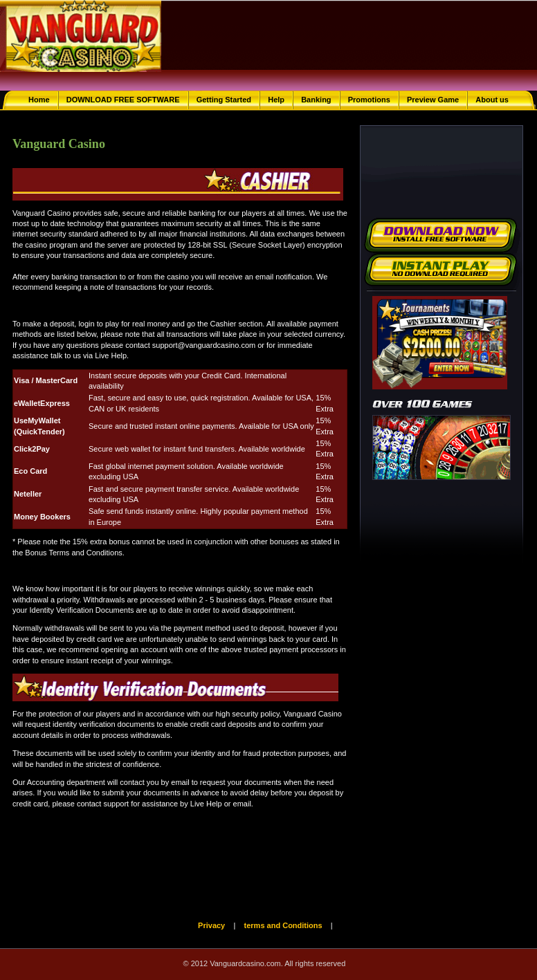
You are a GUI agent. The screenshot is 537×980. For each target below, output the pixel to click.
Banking (316, 100)
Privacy (211, 925)
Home (39, 100)
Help (276, 100)
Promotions (369, 100)
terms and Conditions (283, 925)
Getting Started (224, 100)
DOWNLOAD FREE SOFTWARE (123, 100)
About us (492, 100)
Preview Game (433, 100)
